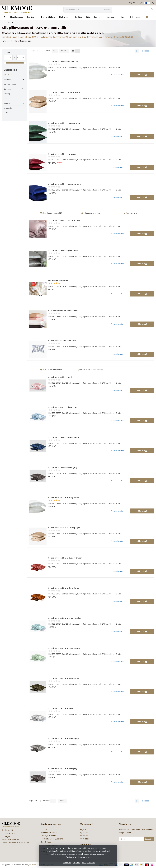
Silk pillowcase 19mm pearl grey (63, 250)
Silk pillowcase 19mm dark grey (63, 468)
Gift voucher (135, 17)
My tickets (84, 836)
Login (141, 3)
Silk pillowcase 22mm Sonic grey (63, 739)
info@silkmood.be (12, 840)
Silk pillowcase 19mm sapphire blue (65, 184)
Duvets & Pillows (48, 17)
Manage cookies (88, 863)
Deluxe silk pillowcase (58, 281)
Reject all (76, 863)
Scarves (98, 17)
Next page (145, 51)
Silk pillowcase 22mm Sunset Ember (65, 558)
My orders (84, 832)
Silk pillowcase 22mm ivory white (64, 498)
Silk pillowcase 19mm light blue (63, 407)
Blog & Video (46, 842)
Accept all (67, 863)
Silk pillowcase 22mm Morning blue (65, 618)
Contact (44, 829)
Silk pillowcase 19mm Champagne (64, 92)
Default (64, 51)
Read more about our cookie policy (79, 857)
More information (118, 75)
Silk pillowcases (16, 17)
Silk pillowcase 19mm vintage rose (64, 220)
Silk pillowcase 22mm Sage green (64, 648)
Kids (88, 17)
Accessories (111, 17)
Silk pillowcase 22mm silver (61, 708)
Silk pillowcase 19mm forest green (64, 123)
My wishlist (84, 839)
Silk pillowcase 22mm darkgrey (63, 769)
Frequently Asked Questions (52, 839)
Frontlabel (33, 865)
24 (55, 51)
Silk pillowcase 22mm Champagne (64, 528)
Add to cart (142, 75)
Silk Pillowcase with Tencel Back (63, 311)
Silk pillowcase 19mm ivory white (63, 61)
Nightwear (65, 17)
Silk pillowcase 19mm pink (60, 377)
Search (107, 10)
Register (132, 3)
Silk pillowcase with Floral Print (62, 341)
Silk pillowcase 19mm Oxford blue (64, 437)
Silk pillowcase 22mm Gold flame (64, 588)
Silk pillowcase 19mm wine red (62, 154)
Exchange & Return (48, 836)
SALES (123, 17)
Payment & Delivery (49, 832)
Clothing (78, 17)
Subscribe (149, 839)
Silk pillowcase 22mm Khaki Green (64, 678)
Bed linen (32, 17)
